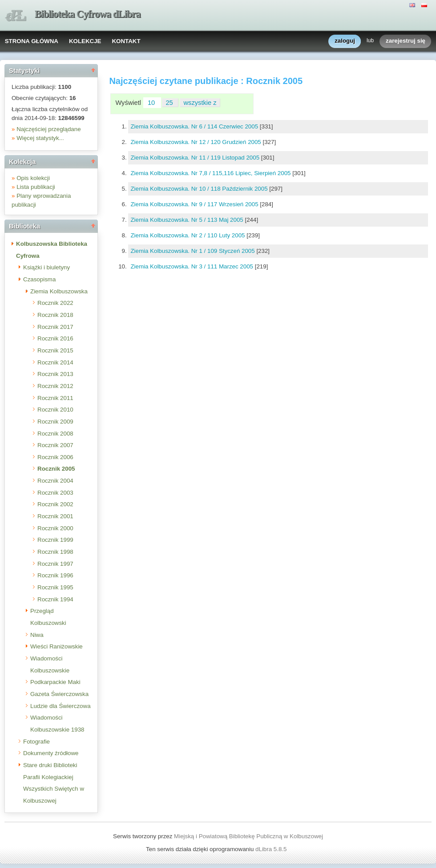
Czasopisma (39, 279)
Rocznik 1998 (55, 552)
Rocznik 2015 (55, 350)
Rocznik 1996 (55, 575)
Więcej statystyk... (40, 138)
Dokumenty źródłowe (51, 753)
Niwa (37, 635)
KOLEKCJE (85, 41)
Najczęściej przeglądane (48, 129)
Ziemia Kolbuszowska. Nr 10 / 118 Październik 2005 (200, 189)
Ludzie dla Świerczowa (61, 706)
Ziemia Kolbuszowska (59, 291)
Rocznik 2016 (55, 338)
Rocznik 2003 (55, 493)
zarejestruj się (406, 41)
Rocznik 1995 (55, 587)
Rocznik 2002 (55, 504)
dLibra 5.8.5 (272, 849)
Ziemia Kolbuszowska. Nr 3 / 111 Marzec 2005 (192, 266)
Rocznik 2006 (55, 457)
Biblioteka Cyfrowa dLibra (88, 14)
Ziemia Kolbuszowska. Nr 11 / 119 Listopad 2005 (196, 158)
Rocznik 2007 (55, 445)
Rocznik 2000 (55, 528)
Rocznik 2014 (55, 362)
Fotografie (36, 742)
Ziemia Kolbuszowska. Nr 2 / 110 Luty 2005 (188, 235)
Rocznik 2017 (55, 327)
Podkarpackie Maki (55, 682)
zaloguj (345, 41)
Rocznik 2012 (55, 386)
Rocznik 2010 (55, 410)
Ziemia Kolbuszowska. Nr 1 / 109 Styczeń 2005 (193, 251)
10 (152, 103)
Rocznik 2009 (55, 422)
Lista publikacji (36, 187)
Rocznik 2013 (55, 374)
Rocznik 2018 (55, 315)
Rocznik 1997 (55, 564)
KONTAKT (126, 41)
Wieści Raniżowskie (57, 646)
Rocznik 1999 (55, 540)
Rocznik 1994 (55, 599)
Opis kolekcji (33, 178)
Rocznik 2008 (55, 434)
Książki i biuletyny (46, 267)
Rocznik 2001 (55, 516)
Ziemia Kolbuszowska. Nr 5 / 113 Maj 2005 (188, 220)
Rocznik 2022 (55, 303)
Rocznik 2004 (55, 481)
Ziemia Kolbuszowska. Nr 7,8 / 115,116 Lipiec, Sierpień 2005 (211, 173)
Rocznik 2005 (56, 469)
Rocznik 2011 (55, 398)
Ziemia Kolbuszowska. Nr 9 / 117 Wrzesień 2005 (195, 204)
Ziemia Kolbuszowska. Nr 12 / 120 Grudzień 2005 (196, 142)
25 (170, 103)
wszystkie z (200, 103)
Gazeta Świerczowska (59, 694)
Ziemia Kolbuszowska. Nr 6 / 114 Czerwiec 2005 (195, 126)
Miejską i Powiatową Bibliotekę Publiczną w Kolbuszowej (248, 836)
